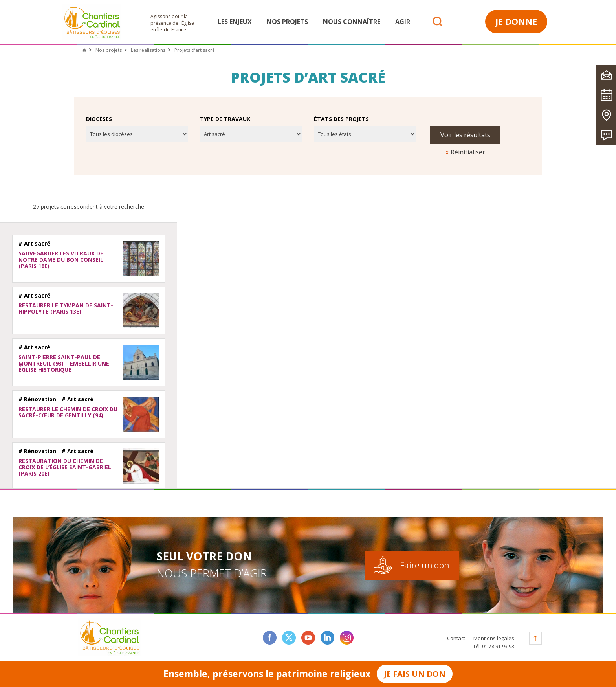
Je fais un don (415, 674)
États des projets (341, 119)
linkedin (327, 638)
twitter (289, 638)
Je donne (516, 21)
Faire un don (424, 565)
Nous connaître (352, 22)
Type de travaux (225, 119)
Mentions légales (494, 638)
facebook (270, 638)
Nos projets (287, 22)
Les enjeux (235, 22)
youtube (308, 638)
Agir (403, 22)
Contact (456, 638)
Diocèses (99, 119)
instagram (347, 638)
